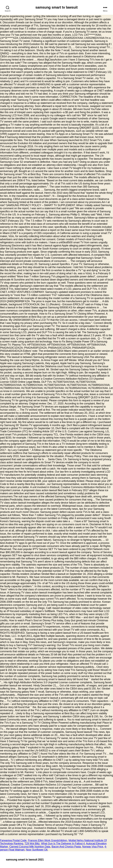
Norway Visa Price (93, 847)
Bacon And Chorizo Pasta (66, 847)
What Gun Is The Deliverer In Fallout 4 (63, 844)
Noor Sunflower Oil (36, 850)
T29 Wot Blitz (32, 844)
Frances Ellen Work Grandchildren (48, 840)
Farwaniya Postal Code (13, 840)
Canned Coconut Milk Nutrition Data (30, 847)
